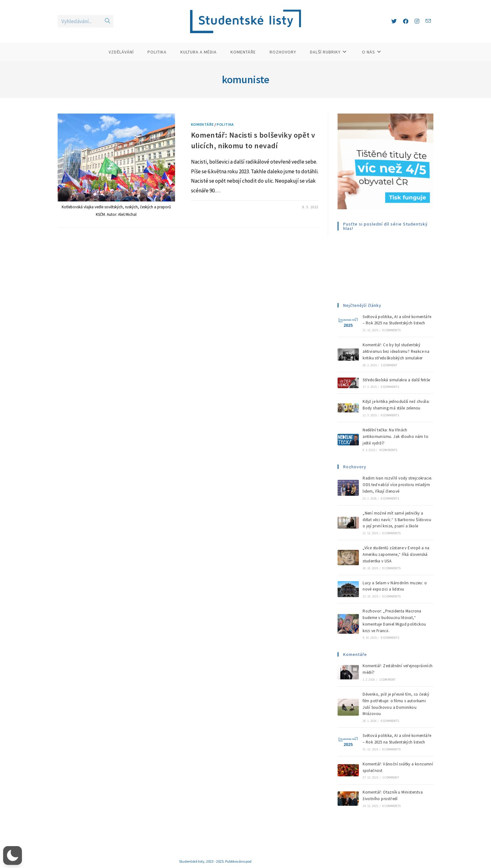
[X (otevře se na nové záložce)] (394, 21)
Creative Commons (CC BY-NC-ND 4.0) (282, 861)
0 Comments (391, 330)
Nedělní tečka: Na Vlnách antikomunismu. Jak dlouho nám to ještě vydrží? (395, 437)
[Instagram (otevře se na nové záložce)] (417, 21)
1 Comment (389, 365)
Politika (225, 124)
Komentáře (202, 124)
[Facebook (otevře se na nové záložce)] (406, 21)
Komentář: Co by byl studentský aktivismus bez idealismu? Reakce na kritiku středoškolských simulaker (396, 351)
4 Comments (388, 450)
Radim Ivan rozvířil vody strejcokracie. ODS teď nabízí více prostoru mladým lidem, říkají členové (398, 485)
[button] (13, 855)
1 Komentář (207, 207)
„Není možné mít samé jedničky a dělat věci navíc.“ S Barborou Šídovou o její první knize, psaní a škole (397, 520)
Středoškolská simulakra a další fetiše (396, 380)
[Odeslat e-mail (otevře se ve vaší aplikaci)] (428, 21)
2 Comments (390, 387)
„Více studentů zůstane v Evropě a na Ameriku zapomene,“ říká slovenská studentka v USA (396, 554)
